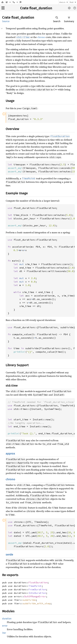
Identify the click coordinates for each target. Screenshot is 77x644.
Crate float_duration (36, 8)
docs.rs (62, 2)
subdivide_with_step (37, 603)
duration (7, 619)
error (5, 626)
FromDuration (37, 589)
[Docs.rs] (2, 2)
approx (10, 453)
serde (9, 554)
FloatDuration (38, 582)
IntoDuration (37, 593)
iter (4, 633)
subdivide (29, 600)
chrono (41, 37)
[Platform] (15, 2)
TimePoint (35, 586)
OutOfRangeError (35, 596)
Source (6, 21)
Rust (72, 2)
